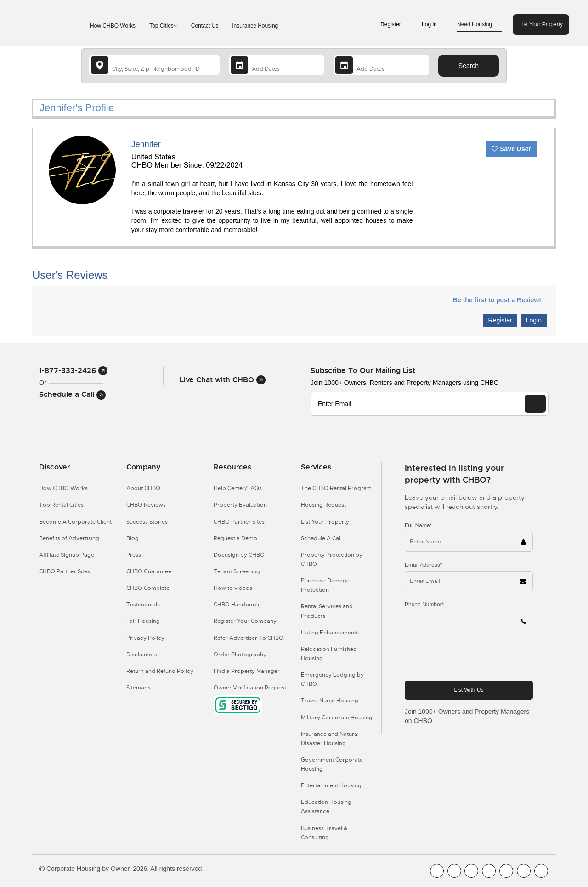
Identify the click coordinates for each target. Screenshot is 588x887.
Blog (133, 538)
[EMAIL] (535, 404)
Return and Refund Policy (160, 671)
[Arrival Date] (277, 65)
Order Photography (240, 655)
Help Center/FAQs (238, 488)
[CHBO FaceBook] (437, 871)
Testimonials (143, 605)
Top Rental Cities (61, 505)
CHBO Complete (148, 588)
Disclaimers (142, 655)
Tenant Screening (237, 571)
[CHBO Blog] (471, 871)
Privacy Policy (145, 638)
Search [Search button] (469, 66)
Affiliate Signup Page (67, 555)
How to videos (233, 588)
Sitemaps (139, 688)
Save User (511, 149)
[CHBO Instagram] (489, 871)
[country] (154, 65)
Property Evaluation (240, 505)
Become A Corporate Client (75, 522)
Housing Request (323, 505)
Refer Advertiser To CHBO (249, 638)
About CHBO (143, 488)
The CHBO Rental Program (336, 488)
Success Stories (147, 522)
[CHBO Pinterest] (524, 871)
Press (134, 555)
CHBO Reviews (146, 505)
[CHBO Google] (541, 871)
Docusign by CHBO (239, 555)
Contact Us (205, 26)
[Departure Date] (381, 65)
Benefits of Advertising (69, 538)
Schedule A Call (321, 538)
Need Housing (479, 25)
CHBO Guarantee (149, 571)
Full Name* (418, 525)
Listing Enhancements (330, 633)
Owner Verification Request (250, 688)
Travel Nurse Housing (330, 701)
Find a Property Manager (247, 671)
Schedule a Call (72, 394)
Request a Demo (235, 538)
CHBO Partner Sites (65, 571)
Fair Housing (143, 621)
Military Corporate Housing (337, 718)
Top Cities (163, 26)
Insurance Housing (255, 26)
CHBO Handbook (237, 605)
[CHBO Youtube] (454, 871)
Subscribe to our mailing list (363, 370)
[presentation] (475, 655)
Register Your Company (245, 621)
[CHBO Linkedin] (506, 871)
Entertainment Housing (331, 785)
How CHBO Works (113, 26)
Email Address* (423, 565)
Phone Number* (424, 605)
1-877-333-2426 (73, 370)
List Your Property (541, 24)
